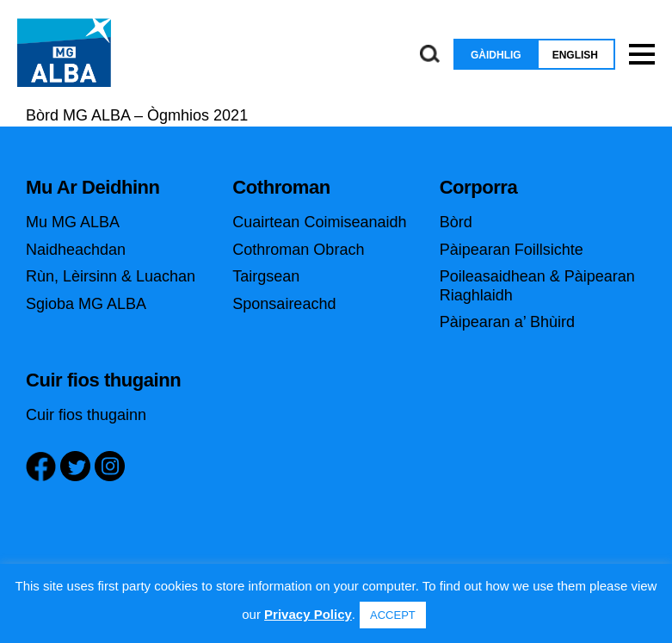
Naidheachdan (76, 250)
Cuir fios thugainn (86, 415)
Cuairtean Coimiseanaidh (319, 222)
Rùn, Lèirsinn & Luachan (111, 276)
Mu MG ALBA (73, 222)
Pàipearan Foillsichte (512, 250)
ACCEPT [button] (393, 615)
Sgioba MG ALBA (86, 304)
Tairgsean (266, 276)
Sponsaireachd (284, 304)
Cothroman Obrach (298, 250)
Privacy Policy (308, 614)
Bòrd (456, 222)
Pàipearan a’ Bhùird (507, 322)
